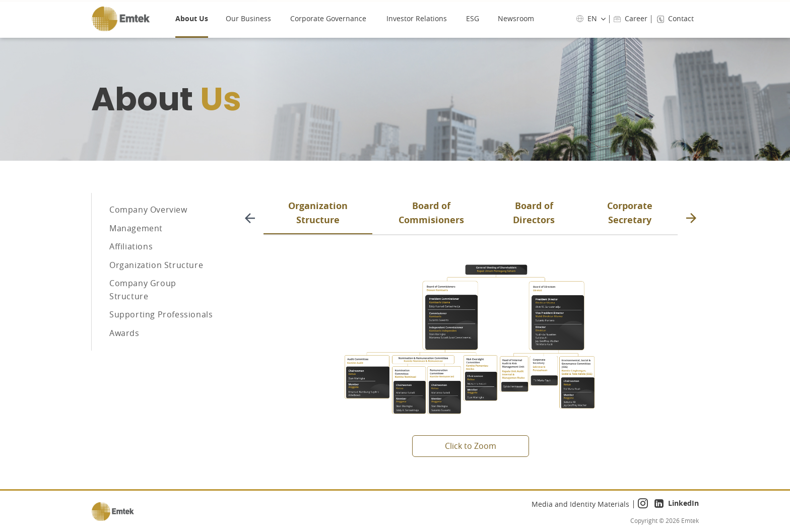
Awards (124, 369)
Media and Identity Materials (580, 504)
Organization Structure (156, 285)
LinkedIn (676, 504)
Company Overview (148, 213)
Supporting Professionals (161, 346)
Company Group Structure (143, 315)
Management (136, 237)
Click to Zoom (471, 446)
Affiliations (131, 260)
